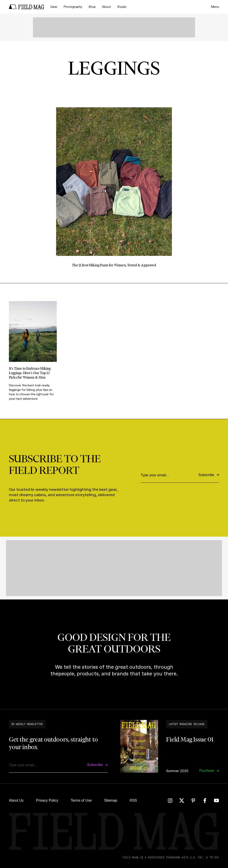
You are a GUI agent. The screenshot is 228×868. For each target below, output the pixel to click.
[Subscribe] (209, 475)
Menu (215, 7)
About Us (16, 800)
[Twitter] (182, 801)
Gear (54, 7)
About (106, 7)
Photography (73, 7)
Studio (122, 7)
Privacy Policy (47, 800)
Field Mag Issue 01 (190, 739)
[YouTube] (216, 801)
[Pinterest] (193, 801)
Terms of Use (81, 800)
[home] (26, 7)
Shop (92, 7)
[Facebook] (205, 801)
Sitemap (111, 800)
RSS (133, 800)
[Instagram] (170, 801)
